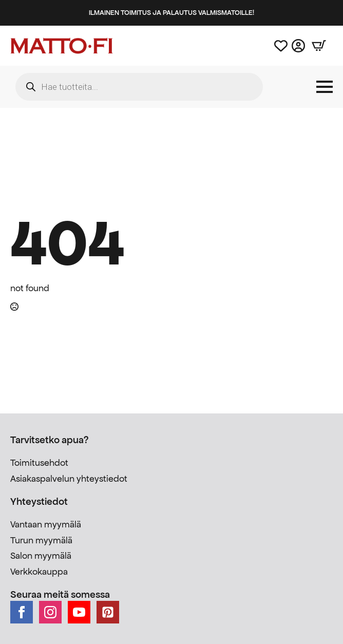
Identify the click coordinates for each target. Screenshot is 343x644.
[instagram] (50, 612)
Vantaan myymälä (46, 524)
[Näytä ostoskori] (319, 46)
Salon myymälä (41, 556)
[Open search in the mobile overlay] (139, 87)
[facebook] (22, 612)
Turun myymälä (41, 540)
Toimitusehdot (39, 463)
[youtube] (79, 612)
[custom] (108, 612)
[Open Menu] (325, 87)
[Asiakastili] (298, 46)
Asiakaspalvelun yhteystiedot (69, 479)
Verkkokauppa (39, 572)
